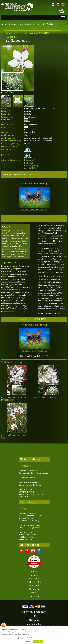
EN (63, 4)
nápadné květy (30, 168)
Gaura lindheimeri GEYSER (45, 397)
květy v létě (29, 163)
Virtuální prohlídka (34, 502)
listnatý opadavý (31, 166)
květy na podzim (31, 160)
